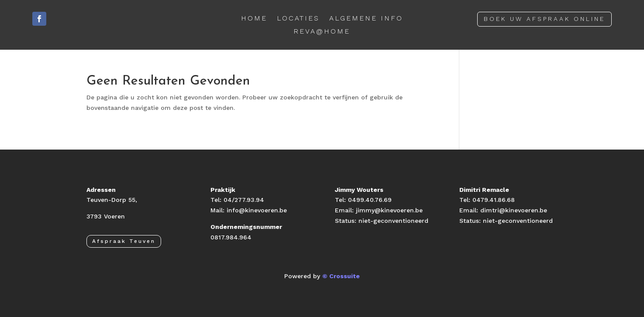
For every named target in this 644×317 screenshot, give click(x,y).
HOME (254, 19)
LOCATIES (298, 19)
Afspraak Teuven (124, 241)
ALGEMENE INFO (366, 19)
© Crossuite (341, 276)
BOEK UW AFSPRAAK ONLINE (544, 19)
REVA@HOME (322, 32)
